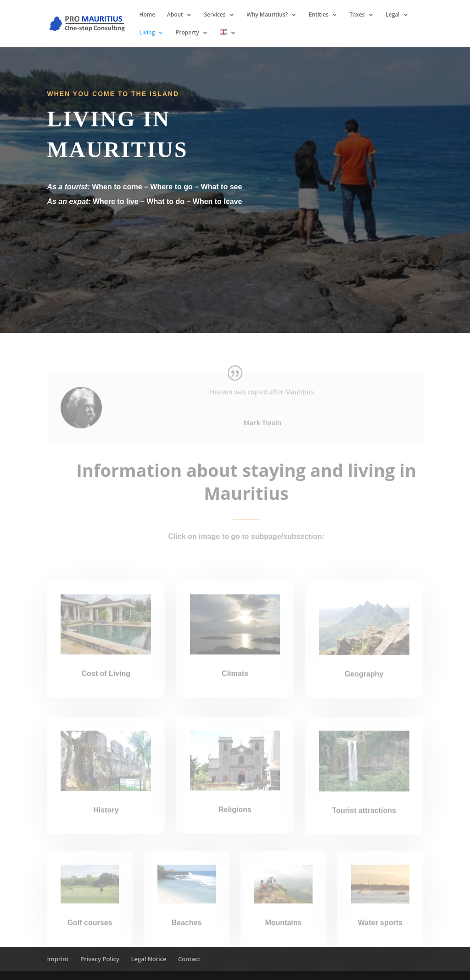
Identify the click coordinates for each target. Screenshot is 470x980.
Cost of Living (106, 683)
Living (147, 33)
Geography (364, 683)
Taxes (357, 15)
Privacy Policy (100, 959)
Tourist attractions (364, 820)
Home (147, 15)
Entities (319, 15)
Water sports (380, 931)
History (106, 819)
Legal (392, 15)
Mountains (283, 930)
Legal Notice (148, 959)
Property (187, 33)
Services (215, 15)
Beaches (187, 931)
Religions (235, 819)
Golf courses (90, 930)
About (175, 15)
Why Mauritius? (267, 15)
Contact (189, 959)
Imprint (58, 959)
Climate (235, 683)
